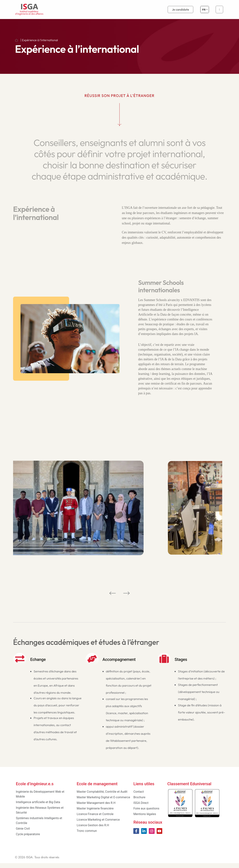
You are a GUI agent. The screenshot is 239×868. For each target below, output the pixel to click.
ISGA (29, 862)
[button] (113, 598)
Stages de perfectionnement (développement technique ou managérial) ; (199, 699)
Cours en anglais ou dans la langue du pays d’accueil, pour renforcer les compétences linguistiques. (58, 712)
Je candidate (180, 10)
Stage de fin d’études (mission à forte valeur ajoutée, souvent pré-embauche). (201, 720)
